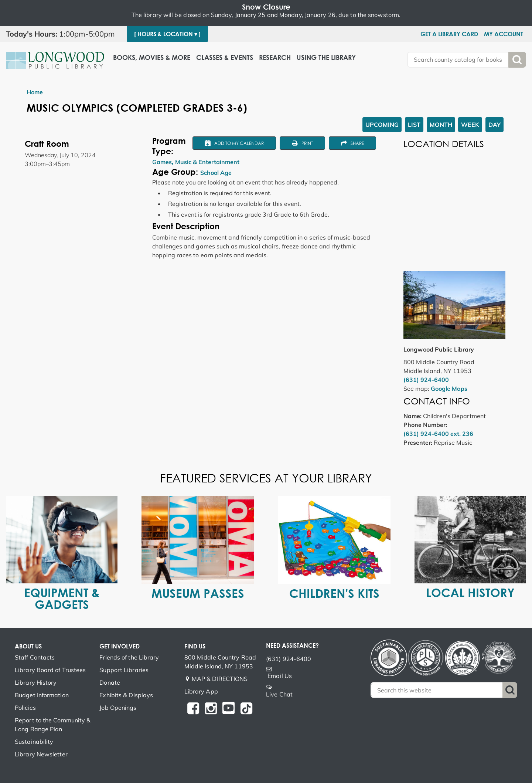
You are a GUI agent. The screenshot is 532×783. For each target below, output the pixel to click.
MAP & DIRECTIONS (220, 679)
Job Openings (118, 708)
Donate (110, 682)
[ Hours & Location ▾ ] (167, 34)
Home (35, 92)
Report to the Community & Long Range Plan (53, 725)
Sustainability (34, 742)
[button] (63, 34)
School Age (216, 173)
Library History (36, 682)
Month (441, 125)
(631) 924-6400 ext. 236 (438, 434)
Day (495, 125)
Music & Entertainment (207, 162)
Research (275, 57)
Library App (201, 691)
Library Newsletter (41, 754)
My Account (504, 34)
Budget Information (42, 695)
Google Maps (449, 389)
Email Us (280, 676)
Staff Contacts (35, 657)
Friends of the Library (129, 657)
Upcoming (382, 125)
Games (162, 162)
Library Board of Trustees (50, 670)
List (414, 125)
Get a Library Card (449, 34)
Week (470, 125)
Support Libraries (124, 670)
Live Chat (279, 694)
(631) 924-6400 (426, 380)
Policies (25, 708)
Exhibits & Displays (126, 695)
